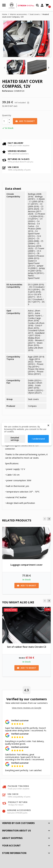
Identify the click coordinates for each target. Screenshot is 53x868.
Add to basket (25, 121)
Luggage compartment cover (26, 565)
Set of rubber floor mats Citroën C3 (27, 647)
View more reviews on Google (27, 708)
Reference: (8, 91)
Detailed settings (15, 439)
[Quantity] (5, 121)
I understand (38, 439)
